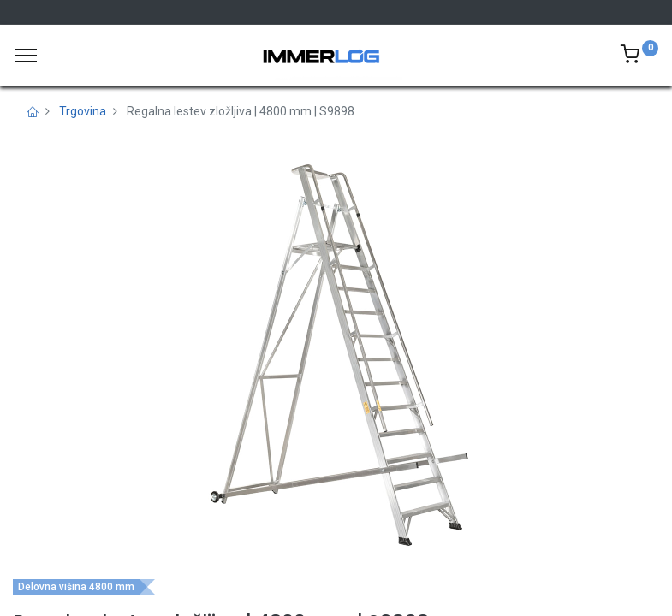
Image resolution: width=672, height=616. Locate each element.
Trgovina (83, 111)
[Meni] (26, 56)
